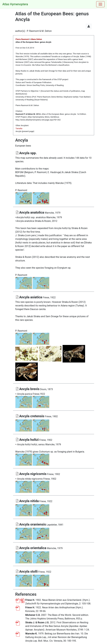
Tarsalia (19, 128)
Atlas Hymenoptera (15, 4)
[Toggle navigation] (100, 4)
